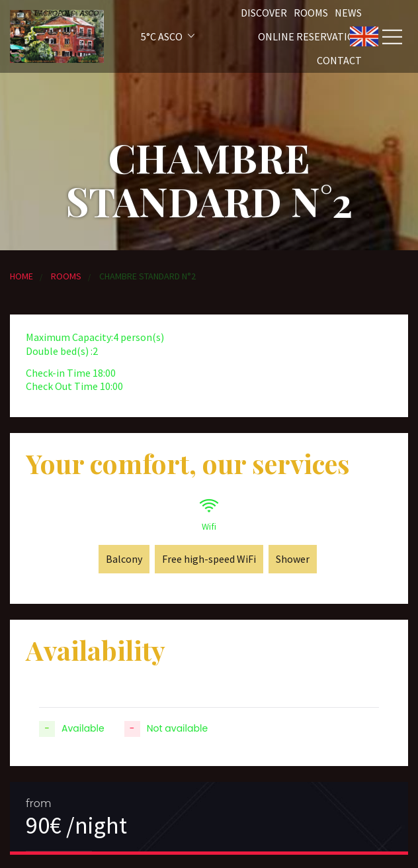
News (348, 13)
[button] (150, 37)
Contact (339, 60)
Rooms (311, 13)
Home (21, 276)
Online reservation (310, 36)
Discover (264, 13)
